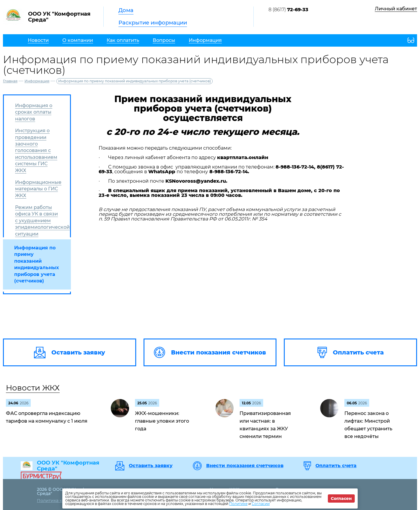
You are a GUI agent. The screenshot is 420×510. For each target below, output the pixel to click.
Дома (126, 10)
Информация (37, 81)
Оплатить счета (336, 466)
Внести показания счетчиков (245, 466)
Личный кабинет (396, 9)
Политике (238, 504)
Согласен (341, 498)
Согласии (261, 504)
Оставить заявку (151, 466)
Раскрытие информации (153, 23)
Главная (10, 81)
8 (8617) (288, 10)
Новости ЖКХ (33, 388)
